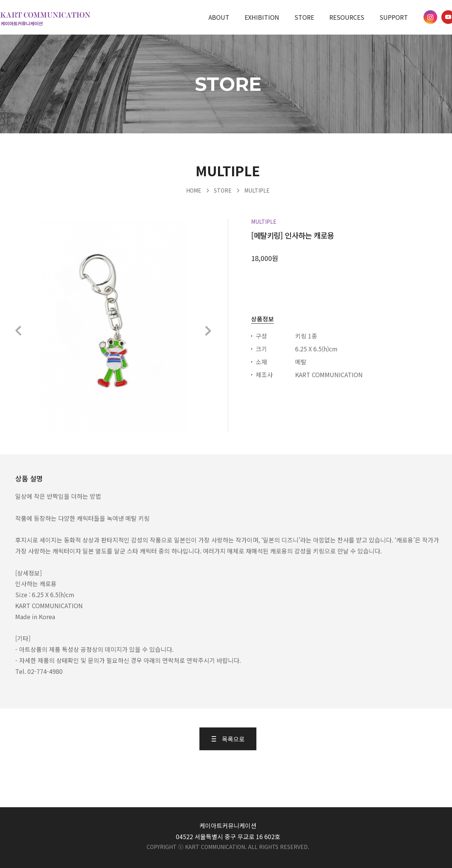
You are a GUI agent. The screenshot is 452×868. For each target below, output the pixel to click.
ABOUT (219, 17)
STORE (304, 17)
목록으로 (228, 739)
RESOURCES (347, 17)
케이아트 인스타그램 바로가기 (430, 17)
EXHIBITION (262, 17)
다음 (208, 331)
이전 (19, 331)
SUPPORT (394, 17)
